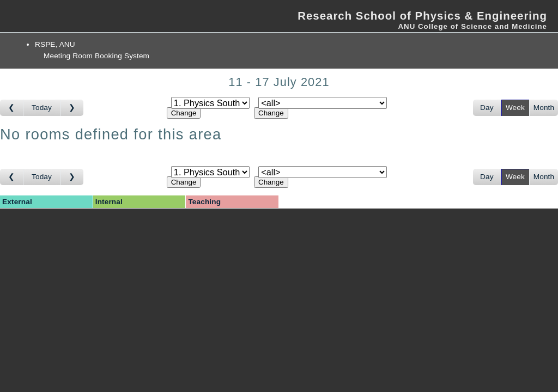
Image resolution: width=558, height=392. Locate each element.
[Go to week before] (12, 108)
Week (515, 108)
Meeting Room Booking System (96, 56)
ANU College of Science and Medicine (472, 26)
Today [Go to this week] (42, 108)
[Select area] (210, 103)
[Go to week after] (72, 108)
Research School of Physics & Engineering (422, 16)
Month (544, 108)
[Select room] (323, 103)
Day (487, 108)
